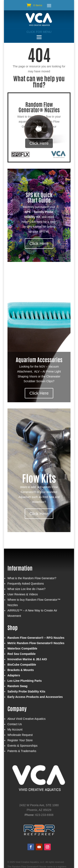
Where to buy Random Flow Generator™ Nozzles (34, 602)
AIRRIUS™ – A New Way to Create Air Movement (32, 613)
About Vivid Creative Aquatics (27, 719)
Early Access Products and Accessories (35, 697)
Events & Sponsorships (23, 746)
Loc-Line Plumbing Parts (25, 681)
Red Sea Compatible (22, 654)
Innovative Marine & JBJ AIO (27, 659)
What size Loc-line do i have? (27, 589)
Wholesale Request (20, 735)
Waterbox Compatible (22, 648)
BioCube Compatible (22, 665)
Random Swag (17, 686)
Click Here (39, 143)
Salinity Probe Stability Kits (26, 691)
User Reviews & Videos (23, 594)
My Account (15, 730)
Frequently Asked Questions (26, 584)
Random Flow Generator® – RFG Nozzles (36, 638)
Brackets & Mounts (21, 670)
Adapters (14, 675)
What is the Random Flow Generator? (32, 578)
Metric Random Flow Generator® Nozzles (36, 643)
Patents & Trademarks (22, 751)
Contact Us (15, 724)
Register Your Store (20, 740)
